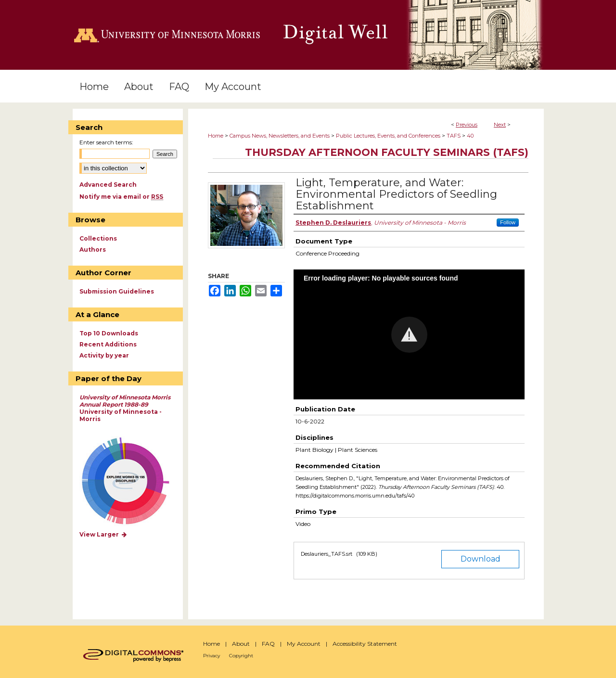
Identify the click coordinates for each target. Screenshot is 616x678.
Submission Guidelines (117, 291)
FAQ (268, 644)
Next (500, 125)
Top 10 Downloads (109, 333)
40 (470, 136)
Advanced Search (108, 185)
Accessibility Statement (365, 644)
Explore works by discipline (132, 481)
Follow (508, 222)
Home (216, 136)
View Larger (103, 534)
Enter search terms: (106, 142)
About (241, 644)
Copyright (241, 656)
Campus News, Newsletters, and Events (280, 136)
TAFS (454, 136)
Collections (98, 238)
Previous (467, 125)
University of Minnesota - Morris (125, 408)
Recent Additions (108, 344)
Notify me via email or (121, 197)
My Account (304, 644)
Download (481, 559)
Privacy (212, 656)
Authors (93, 249)
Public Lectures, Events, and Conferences (388, 136)
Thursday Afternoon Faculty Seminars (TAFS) (387, 152)
